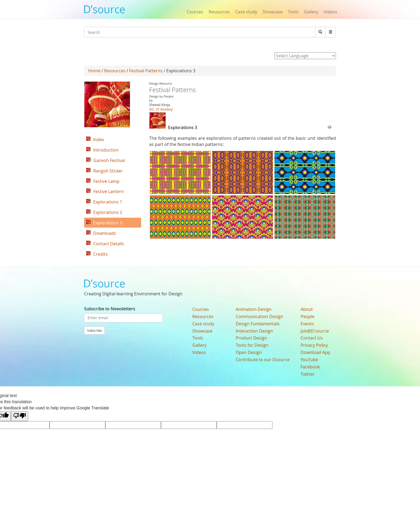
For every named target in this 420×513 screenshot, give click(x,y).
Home (94, 71)
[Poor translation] (20, 416)
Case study (246, 12)
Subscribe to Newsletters (110, 309)
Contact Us (312, 338)
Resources (219, 12)
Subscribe (94, 330)
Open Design (249, 352)
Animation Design (254, 309)
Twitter (308, 374)
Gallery (311, 12)
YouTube (309, 360)
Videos (330, 12)
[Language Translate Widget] (305, 56)
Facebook (310, 367)
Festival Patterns (146, 71)
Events (307, 324)
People (307, 316)
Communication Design (259, 316)
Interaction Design (254, 331)
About (307, 309)
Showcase (273, 12)
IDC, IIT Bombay (161, 109)
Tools (293, 12)
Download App (315, 352)
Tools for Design (252, 345)
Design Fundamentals (258, 324)
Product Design (251, 338)
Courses (195, 12)
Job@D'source (315, 331)
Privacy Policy (314, 345)
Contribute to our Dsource (263, 360)
